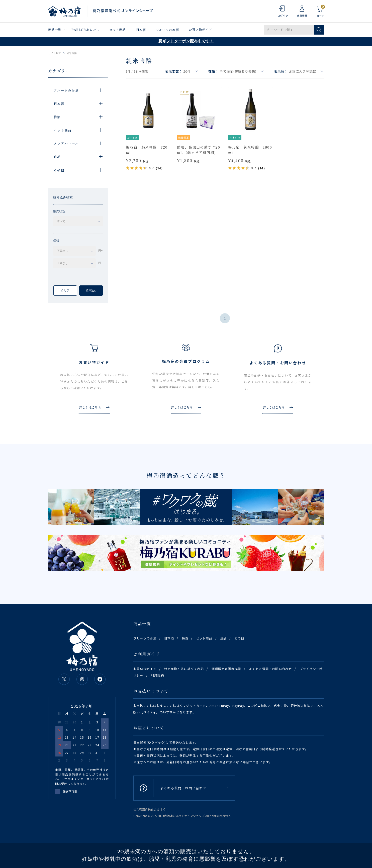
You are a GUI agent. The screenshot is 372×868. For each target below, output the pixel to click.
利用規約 (158, 675)
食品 (223, 638)
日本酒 (141, 30)
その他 (239, 638)
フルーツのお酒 (167, 30)
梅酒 (185, 638)
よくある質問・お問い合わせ (270, 669)
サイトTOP (55, 53)
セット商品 (118, 30)
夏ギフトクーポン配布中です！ (186, 41)
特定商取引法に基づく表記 (184, 669)
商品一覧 (55, 30)
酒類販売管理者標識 (226, 669)
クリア (65, 290)
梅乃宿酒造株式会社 (146, 809)
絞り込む (91, 290)
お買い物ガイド (200, 30)
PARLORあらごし (85, 30)
